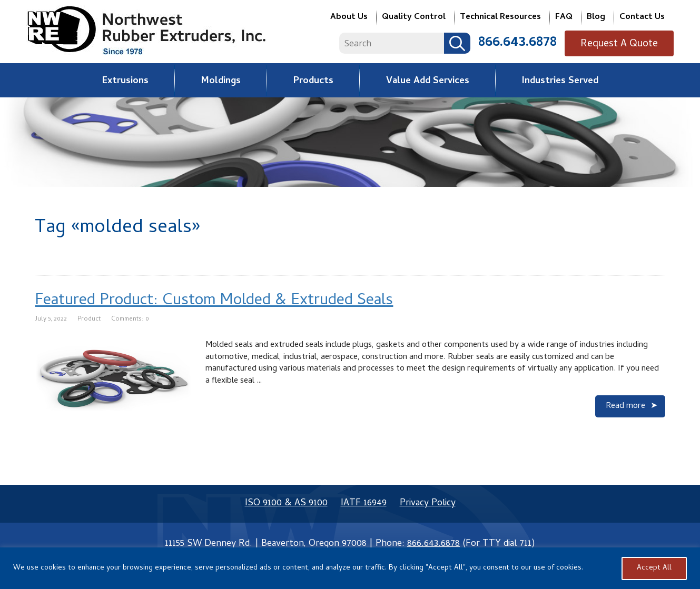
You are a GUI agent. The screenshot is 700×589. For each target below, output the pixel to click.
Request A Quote (623, 44)
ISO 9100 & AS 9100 (286, 503)
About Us (349, 18)
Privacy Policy (428, 503)
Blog (596, 18)
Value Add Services (428, 81)
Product (89, 320)
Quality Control (414, 18)
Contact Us (642, 18)
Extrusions (125, 81)
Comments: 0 (130, 320)
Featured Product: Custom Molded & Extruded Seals (214, 301)
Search (465, 44)
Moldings (221, 81)
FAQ (564, 18)
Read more (625, 406)
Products (313, 81)
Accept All (654, 568)
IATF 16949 (364, 503)
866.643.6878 (525, 43)
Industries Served (560, 81)
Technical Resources (500, 18)
